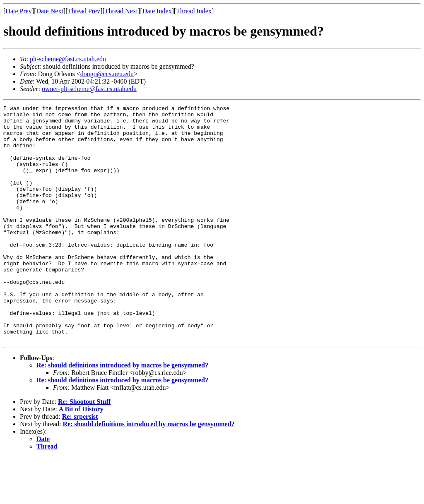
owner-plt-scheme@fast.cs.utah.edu (89, 89)
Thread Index (194, 11)
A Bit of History (81, 456)
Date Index (157, 11)
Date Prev (19, 11)
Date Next (50, 11)
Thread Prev (84, 11)
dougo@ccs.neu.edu (107, 74)
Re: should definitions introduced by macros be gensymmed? (122, 412)
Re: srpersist (80, 464)
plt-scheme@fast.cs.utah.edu (68, 59)
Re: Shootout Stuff (84, 449)
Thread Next (121, 11)
